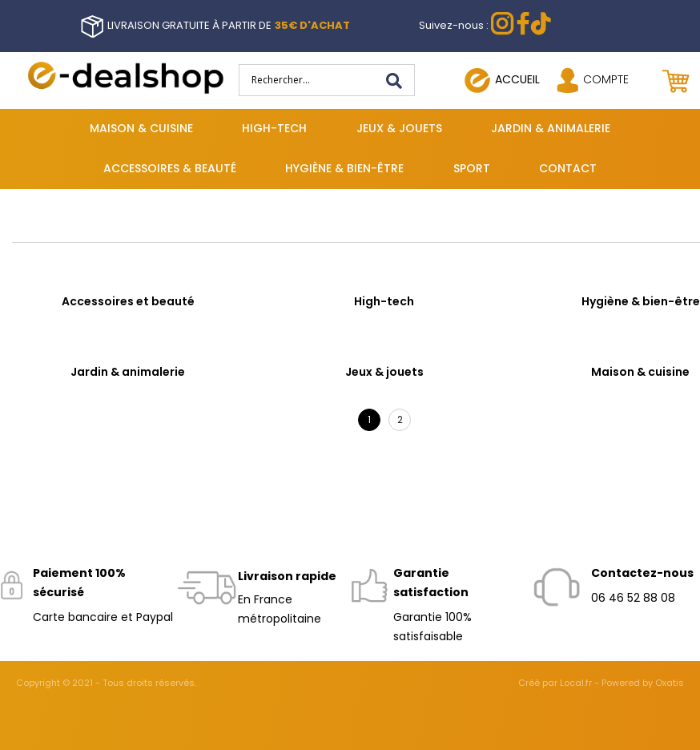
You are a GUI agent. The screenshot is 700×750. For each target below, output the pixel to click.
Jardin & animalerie (551, 128)
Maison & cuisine (141, 128)
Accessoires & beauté (170, 168)
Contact (568, 168)
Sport (472, 168)
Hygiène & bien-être (344, 168)
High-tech (274, 128)
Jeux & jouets (399, 128)
